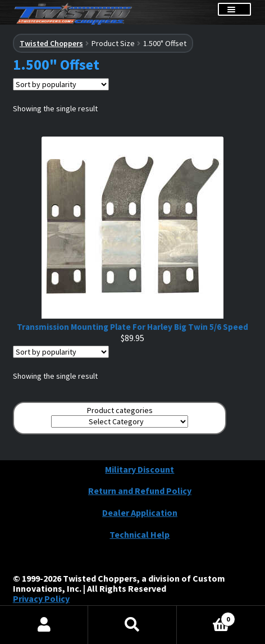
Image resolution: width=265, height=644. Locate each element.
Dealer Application (140, 513)
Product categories (120, 411)
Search (132, 625)
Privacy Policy (41, 598)
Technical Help (140, 534)
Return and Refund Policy (140, 491)
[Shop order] (61, 84)
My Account (44, 625)
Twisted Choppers (51, 43)
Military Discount (140, 469)
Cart (206, 616)
